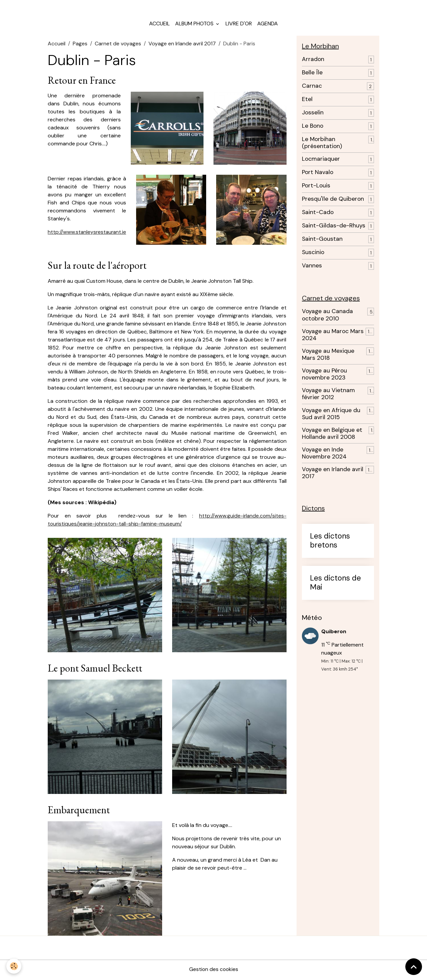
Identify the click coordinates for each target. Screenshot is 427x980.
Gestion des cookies (213, 970)
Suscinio (313, 254)
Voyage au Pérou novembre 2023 (324, 376)
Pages (80, 45)
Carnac (312, 88)
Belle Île (312, 75)
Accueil (159, 25)
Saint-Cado (318, 214)
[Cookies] (14, 966)
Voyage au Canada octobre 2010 (327, 317)
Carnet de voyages (118, 45)
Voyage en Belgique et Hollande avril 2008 (332, 436)
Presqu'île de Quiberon (333, 201)
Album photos (195, 25)
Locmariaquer (321, 161)
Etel (307, 101)
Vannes (312, 268)
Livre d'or (239, 25)
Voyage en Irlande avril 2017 (182, 45)
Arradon (313, 61)
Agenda (268, 25)
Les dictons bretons (330, 543)
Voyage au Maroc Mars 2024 (333, 337)
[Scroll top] (414, 967)
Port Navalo (318, 174)
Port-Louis (316, 188)
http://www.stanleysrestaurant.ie (88, 234)
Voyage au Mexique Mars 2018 (328, 357)
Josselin (313, 115)
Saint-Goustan (322, 241)
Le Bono (313, 128)
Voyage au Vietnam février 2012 (328, 396)
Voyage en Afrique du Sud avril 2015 (331, 416)
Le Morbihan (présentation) (322, 145)
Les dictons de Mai (335, 585)
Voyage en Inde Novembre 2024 (324, 455)
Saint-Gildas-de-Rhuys (334, 228)
